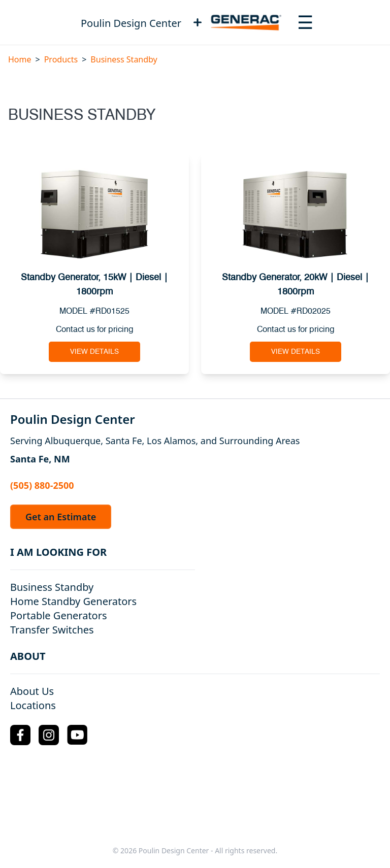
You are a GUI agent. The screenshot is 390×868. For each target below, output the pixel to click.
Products (61, 59)
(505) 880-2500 (42, 485)
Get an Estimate (61, 517)
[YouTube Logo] (77, 735)
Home (20, 59)
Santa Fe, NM (40, 459)
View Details (94, 352)
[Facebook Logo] (20, 735)
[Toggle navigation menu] (305, 22)
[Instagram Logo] (49, 735)
